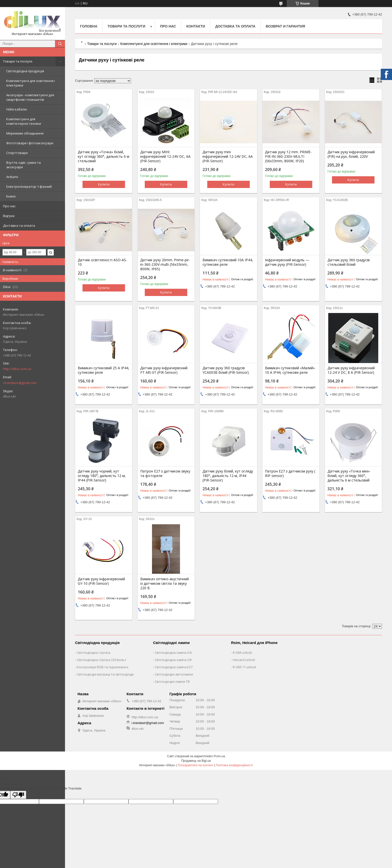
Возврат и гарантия (285, 26)
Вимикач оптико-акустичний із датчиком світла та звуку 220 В (164, 583)
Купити (104, 184)
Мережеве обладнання (25, 133)
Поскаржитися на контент (195, 765)
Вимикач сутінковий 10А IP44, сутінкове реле (228, 262)
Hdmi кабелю (17, 109)
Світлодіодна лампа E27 (174, 667)
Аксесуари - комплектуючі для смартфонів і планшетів (30, 97)
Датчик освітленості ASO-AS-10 (102, 262)
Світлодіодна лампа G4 (173, 652)
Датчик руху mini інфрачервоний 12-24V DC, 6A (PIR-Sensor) (228, 156)
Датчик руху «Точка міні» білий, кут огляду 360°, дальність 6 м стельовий (349, 476)
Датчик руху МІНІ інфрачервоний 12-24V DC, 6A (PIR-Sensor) (165, 156)
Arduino (12, 177)
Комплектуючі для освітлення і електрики (31, 83)
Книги (11, 196)
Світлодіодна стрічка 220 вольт (102, 660)
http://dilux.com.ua (17, 369)
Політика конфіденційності (234, 765)
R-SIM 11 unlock (244, 667)
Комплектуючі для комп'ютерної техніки (24, 121)
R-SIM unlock (242, 652)
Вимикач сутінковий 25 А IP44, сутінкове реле (103, 370)
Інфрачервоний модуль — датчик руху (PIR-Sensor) (287, 262)
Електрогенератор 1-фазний (29, 186)
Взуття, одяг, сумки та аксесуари (23, 165)
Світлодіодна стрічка (93, 652)
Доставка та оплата (19, 225)
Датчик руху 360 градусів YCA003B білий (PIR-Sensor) (226, 370)
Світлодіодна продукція (25, 71)
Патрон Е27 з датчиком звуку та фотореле (165, 473)
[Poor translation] (18, 795)
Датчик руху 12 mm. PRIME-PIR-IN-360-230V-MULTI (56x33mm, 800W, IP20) (288, 156)
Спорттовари (17, 153)
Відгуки (9, 216)
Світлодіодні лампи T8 (172, 681)
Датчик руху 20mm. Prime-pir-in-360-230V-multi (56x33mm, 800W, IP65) (165, 264)
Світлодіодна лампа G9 (173, 660)
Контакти (196, 26)
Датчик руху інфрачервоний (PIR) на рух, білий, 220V (351, 154)
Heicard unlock (244, 660)
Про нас (9, 206)
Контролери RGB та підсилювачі (102, 667)
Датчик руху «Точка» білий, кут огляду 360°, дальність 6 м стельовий (103, 156)
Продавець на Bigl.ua (196, 761)
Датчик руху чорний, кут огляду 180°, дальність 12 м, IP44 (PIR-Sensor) (102, 476)
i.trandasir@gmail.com (20, 383)
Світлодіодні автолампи (174, 674)
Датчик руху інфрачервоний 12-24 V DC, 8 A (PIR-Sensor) (351, 370)
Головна (89, 26)
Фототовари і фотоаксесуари (30, 143)
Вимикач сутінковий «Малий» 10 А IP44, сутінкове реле (290, 370)
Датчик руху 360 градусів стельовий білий (349, 262)
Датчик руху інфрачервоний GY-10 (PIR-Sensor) (101, 581)
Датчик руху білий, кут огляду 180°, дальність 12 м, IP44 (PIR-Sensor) (228, 476)
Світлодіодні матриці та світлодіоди (105, 674)
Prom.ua (219, 756)
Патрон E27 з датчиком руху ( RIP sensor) (290, 473)
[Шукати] (60, 44)
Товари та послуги (18, 61)
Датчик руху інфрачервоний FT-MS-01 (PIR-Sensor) (164, 370)
